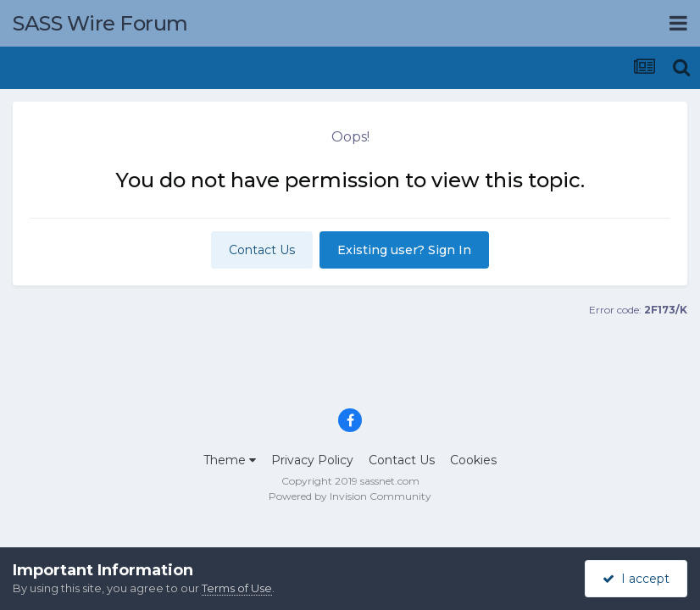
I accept (636, 579)
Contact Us (262, 250)
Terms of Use (237, 588)
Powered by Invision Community (350, 496)
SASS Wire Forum (100, 23)
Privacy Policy (312, 460)
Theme (230, 460)
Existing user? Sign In (404, 250)
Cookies (473, 460)
